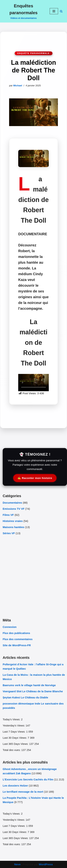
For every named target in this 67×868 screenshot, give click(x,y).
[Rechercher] (61, 11)
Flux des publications (16, 633)
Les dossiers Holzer (15, 786)
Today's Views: (12, 719)
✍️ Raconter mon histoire (35, 478)
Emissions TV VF (14, 509)
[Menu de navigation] (54, 11)
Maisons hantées (13, 527)
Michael (18, 86)
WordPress (46, 864)
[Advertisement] (33, 576)
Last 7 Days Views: (14, 732)
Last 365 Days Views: (16, 744)
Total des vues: (12, 750)
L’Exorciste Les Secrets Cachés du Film (28, 779)
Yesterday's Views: (14, 725)
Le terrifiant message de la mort (23, 792)
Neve (17, 864)
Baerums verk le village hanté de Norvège (30, 685)
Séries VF (9, 533)
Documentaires (12, 503)
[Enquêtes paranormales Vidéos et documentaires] (23, 11)
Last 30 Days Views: (15, 738)
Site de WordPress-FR (17, 645)
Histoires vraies (13, 521)
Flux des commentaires (18, 639)
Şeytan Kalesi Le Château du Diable (25, 697)
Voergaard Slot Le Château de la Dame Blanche (33, 691)
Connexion (10, 627)
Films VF (8, 515)
